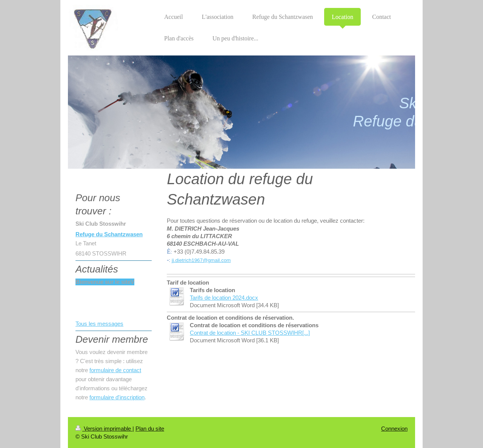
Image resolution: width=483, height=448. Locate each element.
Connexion (394, 429)
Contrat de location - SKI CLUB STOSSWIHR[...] (250, 333)
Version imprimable (104, 429)
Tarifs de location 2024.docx (224, 298)
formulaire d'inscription (117, 397)
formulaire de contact (115, 370)
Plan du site (150, 429)
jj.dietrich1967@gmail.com (201, 260)
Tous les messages (99, 324)
